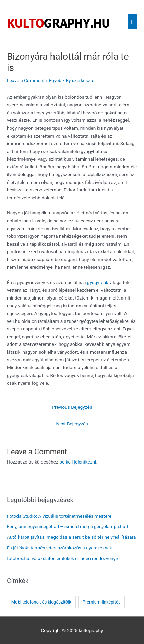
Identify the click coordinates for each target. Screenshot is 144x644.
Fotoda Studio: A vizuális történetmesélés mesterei (60, 516)
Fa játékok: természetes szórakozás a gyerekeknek (59, 548)
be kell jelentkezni (78, 462)
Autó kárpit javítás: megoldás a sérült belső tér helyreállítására (71, 537)
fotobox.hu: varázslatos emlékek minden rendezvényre (63, 558)
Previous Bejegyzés (72, 407)
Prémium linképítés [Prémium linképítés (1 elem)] (102, 602)
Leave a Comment (26, 80)
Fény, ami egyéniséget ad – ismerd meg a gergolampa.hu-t (68, 526)
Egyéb (55, 80)
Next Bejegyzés (72, 424)
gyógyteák (98, 282)
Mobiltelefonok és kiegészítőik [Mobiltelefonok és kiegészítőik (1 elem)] (41, 602)
